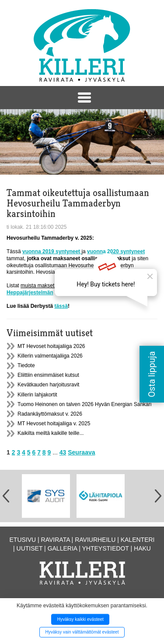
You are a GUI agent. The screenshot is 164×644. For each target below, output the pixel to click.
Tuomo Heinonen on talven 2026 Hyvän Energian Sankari (84, 404)
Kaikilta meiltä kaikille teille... (51, 433)
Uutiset (30, 548)
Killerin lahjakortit (37, 395)
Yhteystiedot (106, 548)
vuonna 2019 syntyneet (52, 251)
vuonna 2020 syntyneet (116, 251)
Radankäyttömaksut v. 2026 (50, 414)
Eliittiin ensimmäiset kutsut (48, 375)
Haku (142, 548)
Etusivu (23, 540)
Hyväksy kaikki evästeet (80, 619)
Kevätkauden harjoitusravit (48, 385)
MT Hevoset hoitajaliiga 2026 (51, 346)
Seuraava (81, 452)
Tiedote (26, 365)
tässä (61, 306)
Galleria (63, 548)
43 (63, 452)
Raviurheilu (95, 540)
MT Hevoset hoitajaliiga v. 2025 (54, 424)
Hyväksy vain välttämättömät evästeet (82, 632)
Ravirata (56, 540)
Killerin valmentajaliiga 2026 (50, 356)
